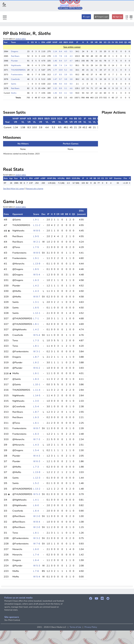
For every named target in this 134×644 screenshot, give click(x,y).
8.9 (60, 88)
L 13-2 (37, 489)
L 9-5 (36, 236)
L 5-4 (36, 406)
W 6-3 (37, 461)
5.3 (71, 51)
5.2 (71, 65)
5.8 (71, 93)
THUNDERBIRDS (18, 70)
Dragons (15, 51)
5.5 (71, 75)
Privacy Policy (91, 627)
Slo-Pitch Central (12, 620)
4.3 (71, 56)
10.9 (61, 70)
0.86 (55, 84)
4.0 (66, 51)
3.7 (66, 61)
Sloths (14, 93)
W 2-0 (37, 516)
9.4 (60, 61)
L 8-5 (36, 269)
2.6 (66, 56)
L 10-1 (37, 384)
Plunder (14, 61)
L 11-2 (37, 225)
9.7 (60, 79)
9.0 (60, 84)
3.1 (66, 88)
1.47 (55, 79)
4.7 (71, 61)
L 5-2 (36, 483)
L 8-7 (36, 357)
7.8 (60, 56)
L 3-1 (36, 302)
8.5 (60, 75)
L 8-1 (36, 324)
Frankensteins (17, 75)
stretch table (21, 39)
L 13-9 (37, 264)
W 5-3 (37, 494)
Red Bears (15, 56)
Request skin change (35, 189)
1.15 (55, 56)
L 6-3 (36, 280)
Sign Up (118, 17)
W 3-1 (37, 351)
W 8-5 (37, 231)
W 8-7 (37, 297)
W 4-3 (37, 456)
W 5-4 (37, 275)
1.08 (55, 65)
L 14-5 (37, 395)
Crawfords (15, 79)
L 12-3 (37, 478)
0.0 (66, 84)
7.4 (60, 65)
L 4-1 (36, 500)
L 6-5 (36, 308)
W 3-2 (37, 538)
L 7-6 (36, 571)
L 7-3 (36, 340)
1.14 (55, 51)
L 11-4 (37, 390)
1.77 (55, 70)
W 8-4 (37, 522)
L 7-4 (36, 555)
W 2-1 (37, 242)
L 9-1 (36, 220)
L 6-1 (36, 373)
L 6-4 (36, 511)
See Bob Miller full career (14, 189)
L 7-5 (36, 247)
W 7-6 (37, 544)
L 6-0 (36, 505)
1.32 (55, 88)
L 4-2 (36, 286)
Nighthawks (16, 65)
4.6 (71, 70)
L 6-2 (36, 362)
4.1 (66, 93)
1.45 (55, 61)
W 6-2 (37, 368)
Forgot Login (101, 17)
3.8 (66, 79)
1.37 (55, 75)
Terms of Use (75, 627)
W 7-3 (37, 439)
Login (86, 17)
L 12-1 (37, 313)
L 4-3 (36, 291)
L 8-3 (36, 379)
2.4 (66, 65)
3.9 (66, 75)
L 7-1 (36, 318)
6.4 (60, 51)
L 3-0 (36, 401)
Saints (14, 84)
